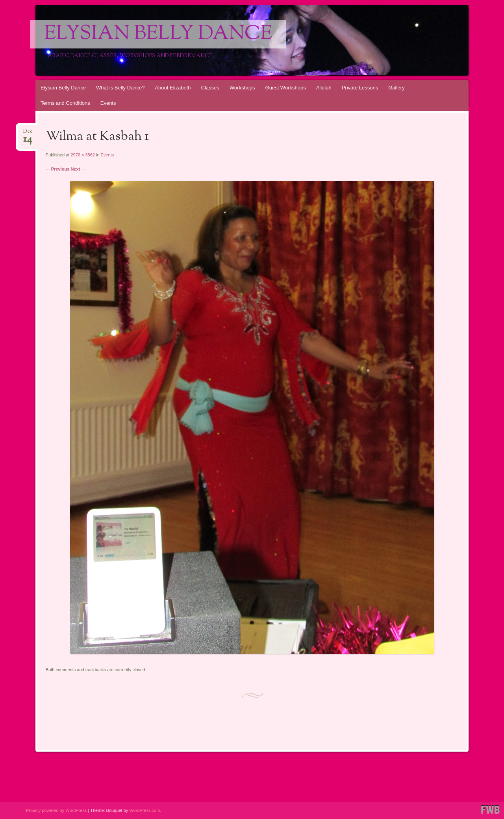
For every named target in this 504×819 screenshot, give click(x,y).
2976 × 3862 (82, 155)
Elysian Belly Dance (158, 34)
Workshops (242, 88)
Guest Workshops (286, 88)
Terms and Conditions (65, 103)
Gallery (396, 88)
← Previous (58, 169)
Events (108, 103)
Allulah (324, 88)
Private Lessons (360, 88)
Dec (28, 134)
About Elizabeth (173, 88)
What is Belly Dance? (120, 88)
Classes (210, 88)
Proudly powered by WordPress (56, 810)
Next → (78, 169)
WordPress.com (145, 810)
